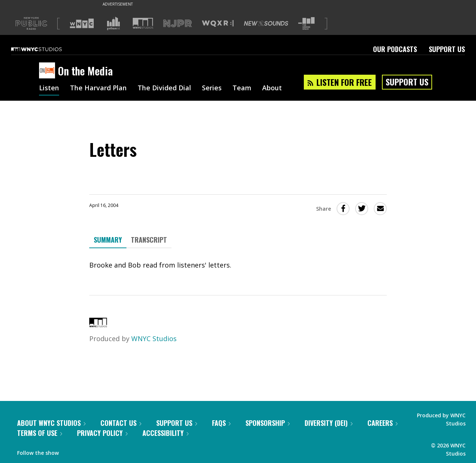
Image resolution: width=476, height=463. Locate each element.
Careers (382, 423)
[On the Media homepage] (49, 71)
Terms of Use (40, 433)
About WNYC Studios (51, 423)
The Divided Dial (164, 88)
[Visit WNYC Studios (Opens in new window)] (143, 23)
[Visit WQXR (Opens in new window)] (218, 24)
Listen (49, 88)
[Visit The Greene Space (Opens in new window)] (306, 24)
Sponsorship (268, 423)
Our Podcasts (395, 49)
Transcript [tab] (149, 240)
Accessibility (165, 433)
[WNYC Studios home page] (46, 49)
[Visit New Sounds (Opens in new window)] (266, 23)
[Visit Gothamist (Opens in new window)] (113, 23)
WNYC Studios (154, 339)
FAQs (221, 423)
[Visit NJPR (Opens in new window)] (178, 24)
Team (242, 88)
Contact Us (121, 423)
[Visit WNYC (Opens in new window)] (82, 23)
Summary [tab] (108, 240)
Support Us (447, 49)
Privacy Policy (102, 433)
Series (212, 88)
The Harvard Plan (98, 88)
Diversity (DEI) (329, 423)
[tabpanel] (238, 265)
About (272, 88)
